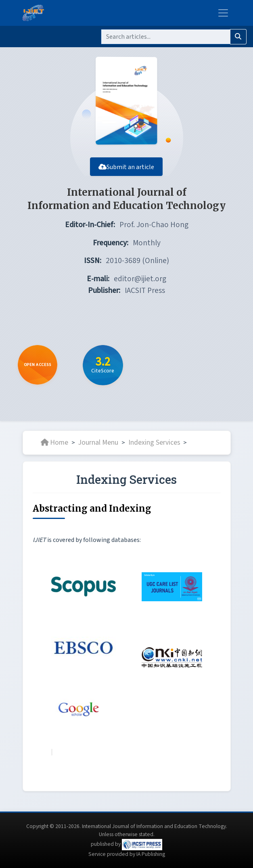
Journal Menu (98, 447)
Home (54, 447)
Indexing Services (154, 447)
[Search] (166, 37)
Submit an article (127, 171)
